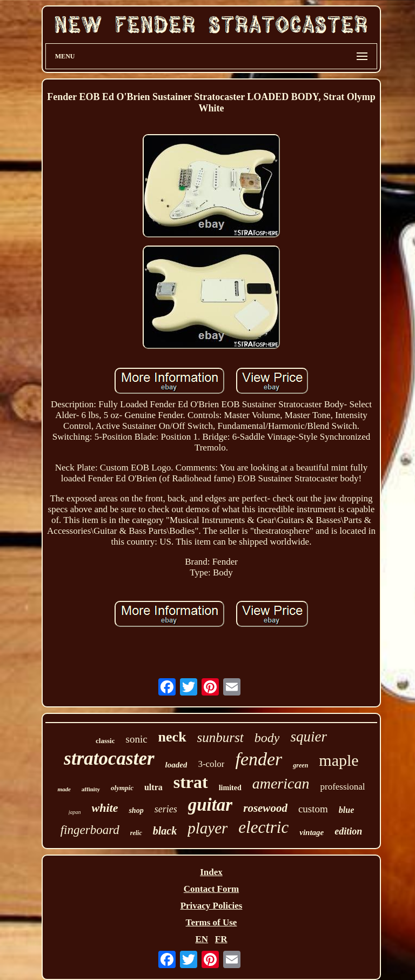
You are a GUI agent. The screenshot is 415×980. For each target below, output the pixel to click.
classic (105, 741)
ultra (153, 787)
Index (211, 872)
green (300, 765)
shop (136, 810)
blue (346, 810)
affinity (91, 789)
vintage (312, 832)
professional (342, 787)
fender (259, 759)
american (281, 783)
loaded (176, 765)
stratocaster (109, 759)
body (267, 738)
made (64, 789)
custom (313, 809)
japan (75, 812)
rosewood (265, 808)
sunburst (220, 737)
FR (221, 939)
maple (339, 760)
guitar (210, 805)
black (165, 831)
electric (263, 827)
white (105, 808)
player (207, 828)
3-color (211, 764)
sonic (136, 739)
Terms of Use (212, 922)
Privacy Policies (212, 906)
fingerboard (90, 830)
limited (230, 788)
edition (348, 831)
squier (309, 737)
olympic (122, 788)
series (166, 809)
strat (191, 782)
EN (202, 939)
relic (136, 833)
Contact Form (211, 889)
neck (172, 737)
